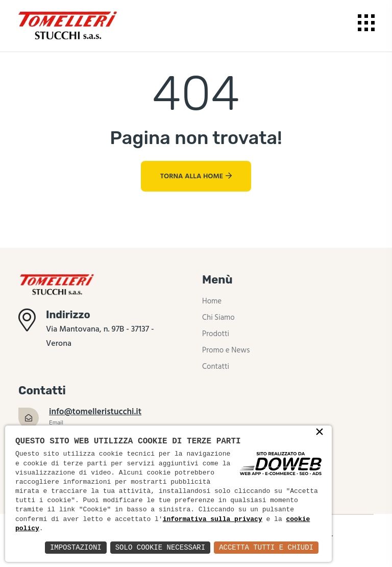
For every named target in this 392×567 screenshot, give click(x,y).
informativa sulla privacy (213, 519)
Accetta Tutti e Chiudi (266, 547)
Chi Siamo (218, 318)
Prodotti (216, 334)
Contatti (216, 367)
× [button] (320, 433)
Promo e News (226, 350)
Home (212, 301)
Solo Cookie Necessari (160, 547)
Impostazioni (76, 547)
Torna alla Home (196, 176)
